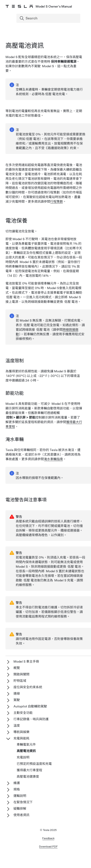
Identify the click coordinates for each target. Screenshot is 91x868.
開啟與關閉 (21, 674)
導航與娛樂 (21, 732)
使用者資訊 (21, 815)
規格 (17, 789)
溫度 (17, 726)
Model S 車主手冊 (26, 661)
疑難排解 (20, 809)
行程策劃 (57, 202)
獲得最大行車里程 (29, 770)
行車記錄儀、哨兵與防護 (31, 719)
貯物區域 (20, 681)
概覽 (17, 668)
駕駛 (17, 700)
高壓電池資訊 (26, 751)
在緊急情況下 (23, 802)
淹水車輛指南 (53, 459)
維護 (17, 783)
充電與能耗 (21, 738)
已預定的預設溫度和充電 (34, 764)
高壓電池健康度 (28, 777)
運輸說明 (20, 796)
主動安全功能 (23, 713)
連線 (17, 693)
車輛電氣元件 (26, 744)
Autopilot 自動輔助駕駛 (30, 706)
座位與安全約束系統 (28, 687)
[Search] (49, 18)
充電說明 (23, 757)
